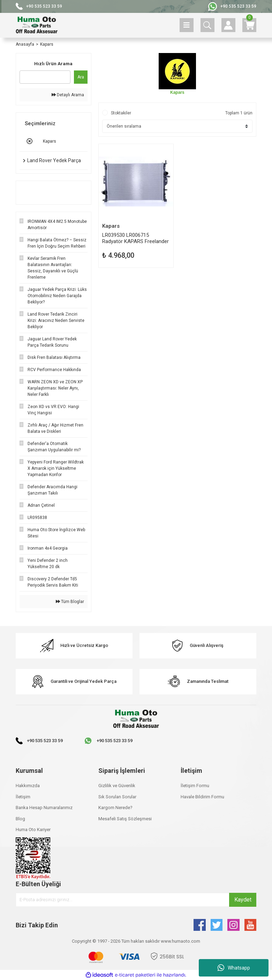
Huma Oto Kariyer (33, 830)
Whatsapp (234, 968)
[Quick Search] (45, 77)
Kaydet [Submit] (243, 900)
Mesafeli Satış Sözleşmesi (125, 819)
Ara (81, 77)
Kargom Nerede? (115, 808)
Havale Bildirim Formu (202, 797)
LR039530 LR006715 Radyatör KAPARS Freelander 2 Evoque (135, 238)
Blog (20, 819)
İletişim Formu (195, 786)
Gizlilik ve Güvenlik (117, 786)
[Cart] (249, 25)
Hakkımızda (28, 786)
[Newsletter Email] (136, 900)
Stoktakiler (121, 113)
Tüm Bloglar (70, 602)
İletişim (23, 797)
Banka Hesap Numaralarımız (44, 808)
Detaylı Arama (68, 95)
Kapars (47, 44)
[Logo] (37, 25)
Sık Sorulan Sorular (117, 797)
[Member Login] (228, 25)
